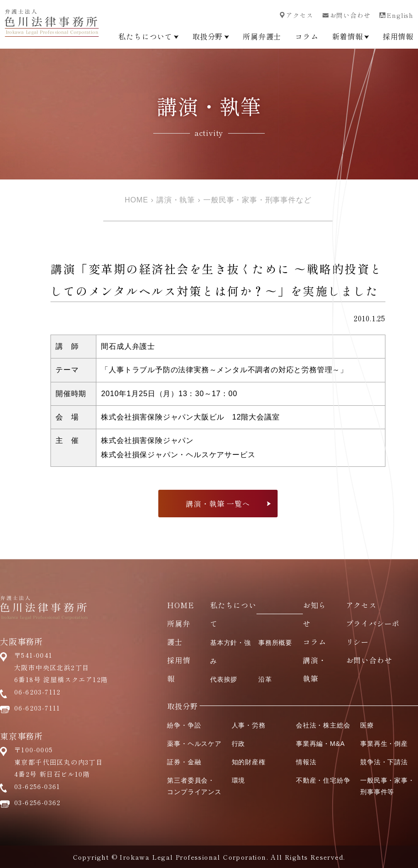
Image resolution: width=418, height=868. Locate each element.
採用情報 (398, 36)
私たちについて (148, 36)
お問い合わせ (347, 15)
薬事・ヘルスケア (194, 744)
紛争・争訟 (184, 725)
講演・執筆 (176, 200)
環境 (239, 780)
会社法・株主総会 (323, 725)
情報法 (306, 762)
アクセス (296, 15)
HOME (137, 200)
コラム (307, 36)
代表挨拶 (224, 679)
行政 (239, 744)
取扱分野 (211, 36)
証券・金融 (184, 762)
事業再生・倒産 (384, 744)
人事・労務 (249, 725)
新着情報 (351, 36)
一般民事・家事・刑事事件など (257, 200)
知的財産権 (249, 762)
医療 (367, 725)
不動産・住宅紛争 (323, 780)
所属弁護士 (262, 36)
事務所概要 (275, 643)
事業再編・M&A (320, 744)
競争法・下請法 (384, 762)
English (396, 15)
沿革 (265, 679)
